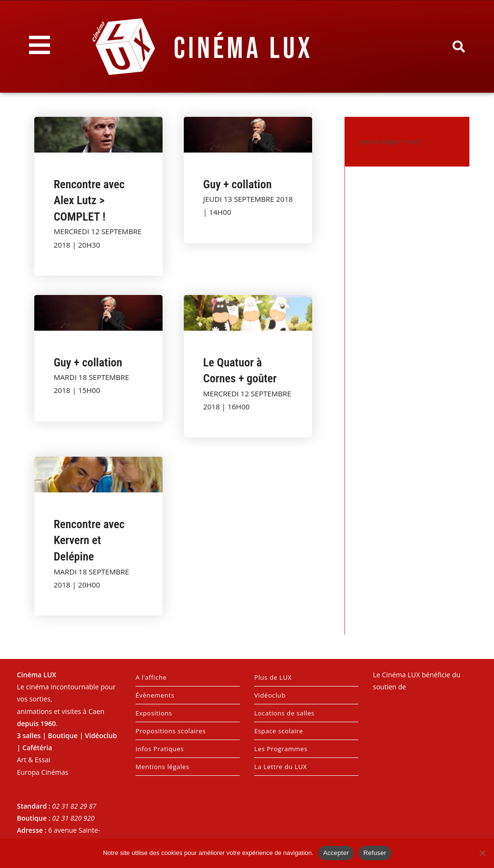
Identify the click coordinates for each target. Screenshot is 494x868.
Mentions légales (163, 767)
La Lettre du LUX (281, 767)
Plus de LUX (273, 677)
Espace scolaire (279, 731)
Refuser (375, 853)
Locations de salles (284, 713)
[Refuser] (482, 853)
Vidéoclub (270, 695)
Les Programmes (281, 749)
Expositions (154, 713)
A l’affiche (151, 677)
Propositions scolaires (171, 731)
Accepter (336, 853)
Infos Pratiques (160, 749)
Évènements (155, 695)
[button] (458, 47)
